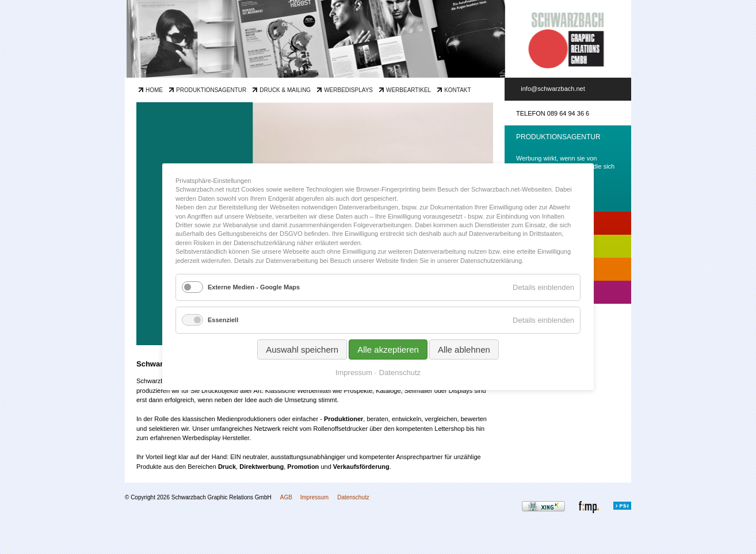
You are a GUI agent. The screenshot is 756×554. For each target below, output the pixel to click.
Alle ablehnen (464, 350)
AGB (286, 497)
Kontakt (457, 90)
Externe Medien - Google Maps (254, 287)
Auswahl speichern (302, 350)
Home (154, 90)
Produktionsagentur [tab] (558, 137)
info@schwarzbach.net (553, 89)
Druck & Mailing (285, 90)
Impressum (314, 497)
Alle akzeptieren (388, 350)
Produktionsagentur (211, 90)
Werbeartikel (408, 90)
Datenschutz (353, 497)
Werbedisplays (348, 90)
